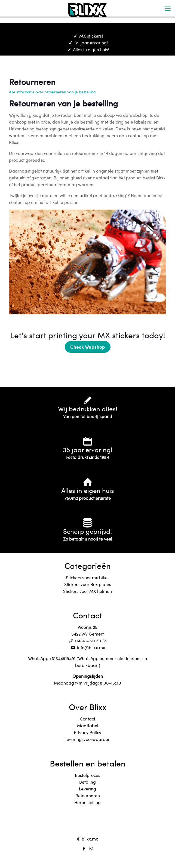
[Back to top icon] (88, 825)
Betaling (87, 782)
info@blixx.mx (87, 647)
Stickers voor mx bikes (88, 577)
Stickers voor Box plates (88, 584)
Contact (87, 719)
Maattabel (88, 726)
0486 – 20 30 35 (87, 641)
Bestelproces (87, 775)
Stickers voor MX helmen (87, 591)
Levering (87, 789)
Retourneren (88, 795)
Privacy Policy (87, 732)
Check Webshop (88, 347)
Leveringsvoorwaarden (87, 739)
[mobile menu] (168, 8)
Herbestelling (87, 802)
